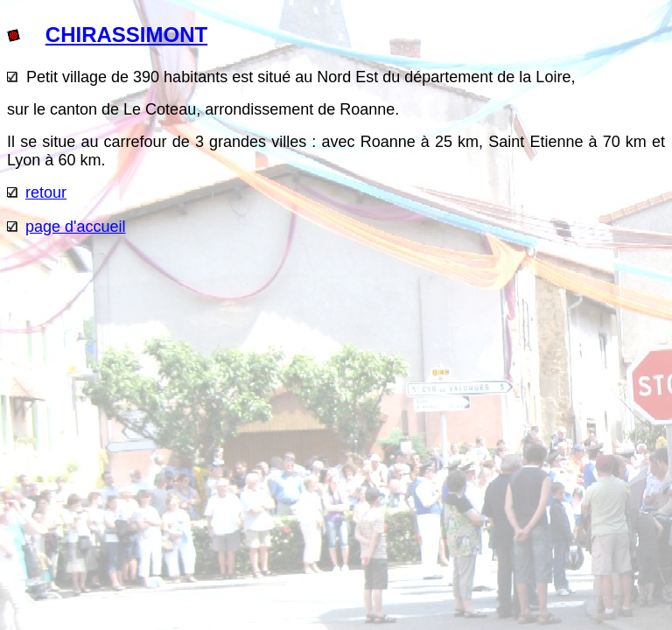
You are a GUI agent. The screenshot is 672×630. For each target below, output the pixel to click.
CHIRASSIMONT (126, 35)
